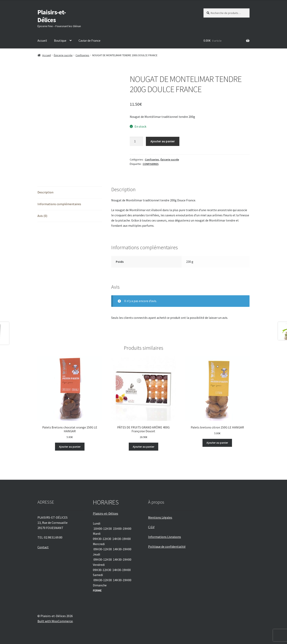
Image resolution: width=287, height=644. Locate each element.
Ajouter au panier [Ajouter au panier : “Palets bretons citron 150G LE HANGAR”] (217, 443)
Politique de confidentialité (167, 547)
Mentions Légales (160, 517)
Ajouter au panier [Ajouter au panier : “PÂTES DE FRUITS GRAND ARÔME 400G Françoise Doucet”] (143, 447)
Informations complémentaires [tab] (59, 204)
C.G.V (151, 527)
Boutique (60, 40)
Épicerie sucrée (63, 55)
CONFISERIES (151, 164)
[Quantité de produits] (137, 141)
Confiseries (82, 55)
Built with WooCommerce (55, 621)
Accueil (42, 40)
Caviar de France (89, 40)
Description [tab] (45, 192)
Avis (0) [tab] (42, 216)
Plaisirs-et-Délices (52, 16)
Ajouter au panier (163, 141)
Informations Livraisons (165, 537)
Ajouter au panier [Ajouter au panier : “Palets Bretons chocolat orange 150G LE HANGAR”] (70, 447)
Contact (43, 547)
